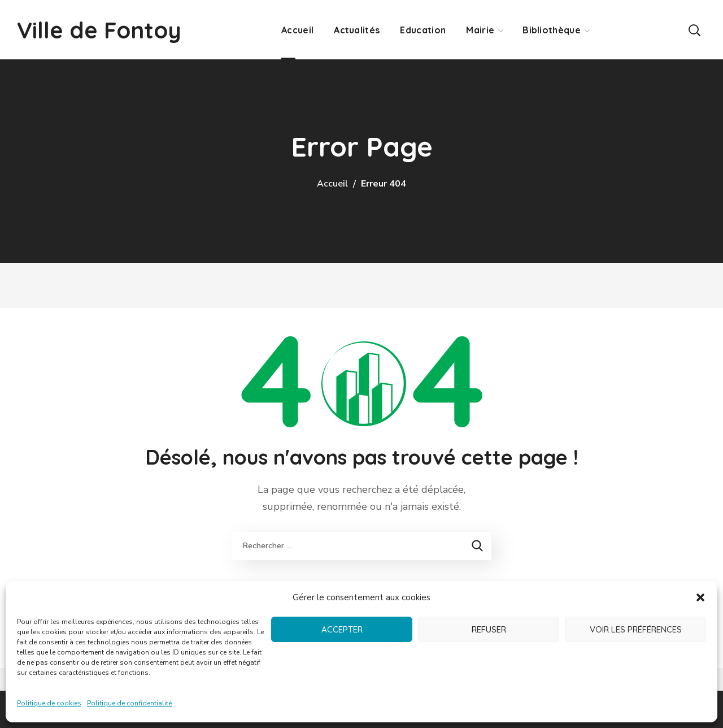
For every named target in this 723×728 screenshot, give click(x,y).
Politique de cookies (49, 703)
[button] (700, 597)
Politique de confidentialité (129, 703)
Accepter (342, 629)
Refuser (489, 629)
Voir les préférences (636, 629)
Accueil (332, 184)
